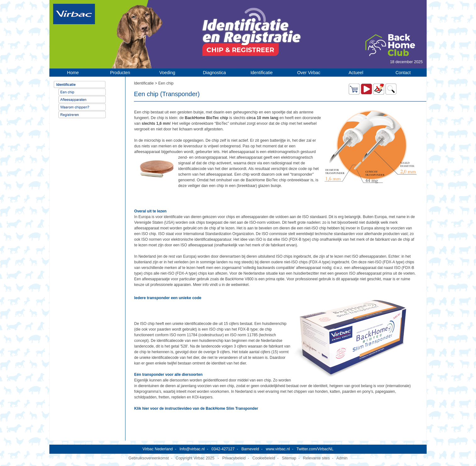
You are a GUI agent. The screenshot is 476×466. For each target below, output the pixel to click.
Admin (342, 458)
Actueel (356, 73)
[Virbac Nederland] (74, 14)
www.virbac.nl (278, 449)
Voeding (167, 73)
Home (73, 73)
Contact (403, 73)
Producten (120, 73)
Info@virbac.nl (192, 449)
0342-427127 (223, 449)
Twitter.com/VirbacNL (315, 449)
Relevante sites (316, 458)
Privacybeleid (234, 458)
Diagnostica (214, 73)
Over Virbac (309, 73)
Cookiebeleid (264, 458)
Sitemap (289, 458)
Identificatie (262, 73)
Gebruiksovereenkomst (149, 458)
